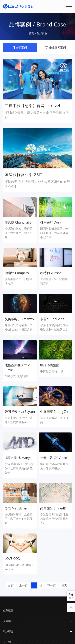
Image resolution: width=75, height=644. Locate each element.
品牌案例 (42, 33)
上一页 (23, 585)
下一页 (52, 585)
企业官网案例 (55, 47)
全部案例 (20, 47)
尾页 (64, 585)
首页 (31, 33)
